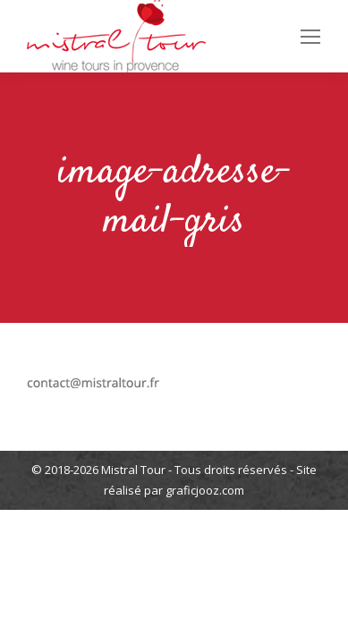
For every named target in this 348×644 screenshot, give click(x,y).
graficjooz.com (205, 490)
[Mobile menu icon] (310, 37)
